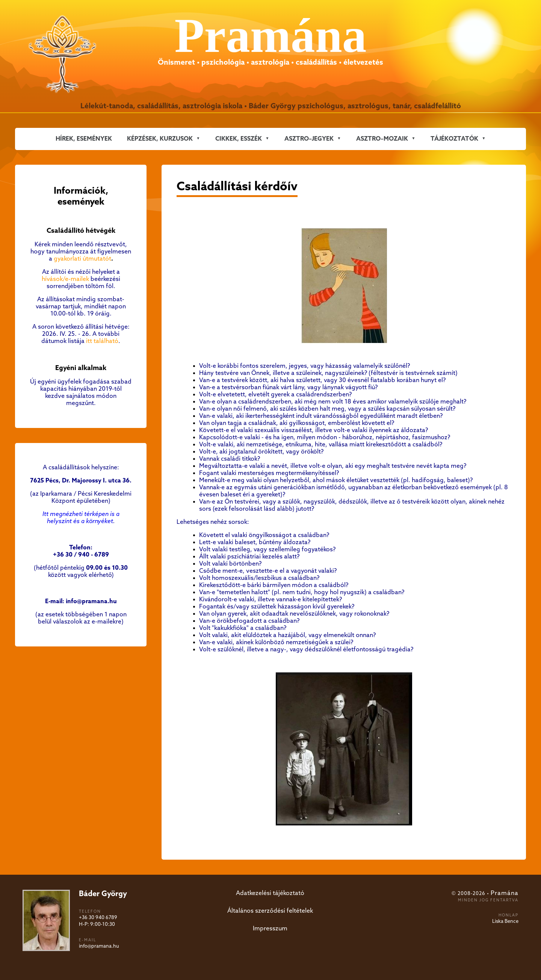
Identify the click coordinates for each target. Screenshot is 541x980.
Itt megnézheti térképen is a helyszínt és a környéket (81, 518)
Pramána (505, 893)
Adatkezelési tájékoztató (270, 893)
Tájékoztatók (454, 139)
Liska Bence (505, 922)
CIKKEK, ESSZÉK (239, 139)
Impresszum (270, 929)
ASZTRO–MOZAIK (382, 139)
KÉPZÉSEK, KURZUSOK (160, 139)
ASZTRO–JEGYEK (309, 139)
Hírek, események (84, 139)
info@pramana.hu (99, 946)
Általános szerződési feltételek (270, 911)
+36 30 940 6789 (98, 918)
